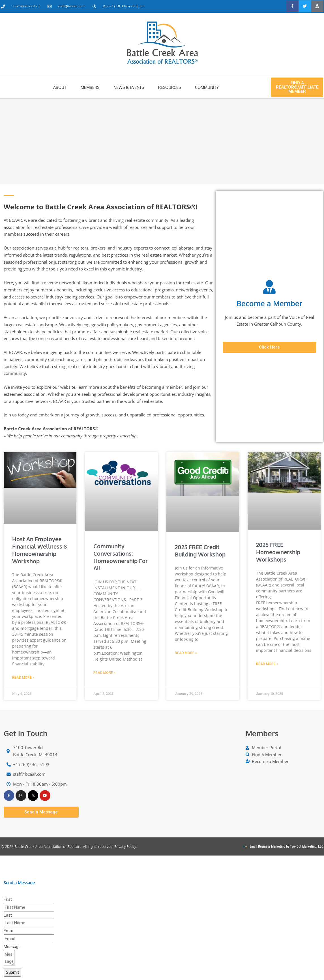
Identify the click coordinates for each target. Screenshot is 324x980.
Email (9, 931)
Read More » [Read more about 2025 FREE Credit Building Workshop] (186, 653)
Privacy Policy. (125, 847)
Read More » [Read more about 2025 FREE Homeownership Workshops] (267, 664)
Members (90, 87)
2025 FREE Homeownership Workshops (278, 552)
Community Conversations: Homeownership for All (121, 557)
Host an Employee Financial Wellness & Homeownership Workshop (40, 550)
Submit (12, 973)
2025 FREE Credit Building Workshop (200, 551)
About (60, 87)
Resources (169, 87)
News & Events (129, 87)
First (8, 900)
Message (12, 947)
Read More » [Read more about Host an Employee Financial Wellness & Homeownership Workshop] (23, 678)
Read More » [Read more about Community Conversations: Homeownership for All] (104, 673)
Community (207, 87)
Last (8, 916)
